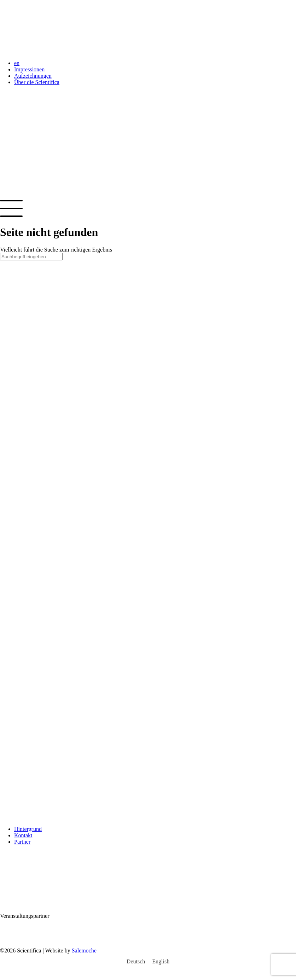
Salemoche (84, 951)
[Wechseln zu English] (161, 962)
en (17, 63)
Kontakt (23, 835)
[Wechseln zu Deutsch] (136, 962)
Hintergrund (28, 829)
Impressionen (29, 69)
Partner (22, 842)
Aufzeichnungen (33, 76)
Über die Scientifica (37, 82)
